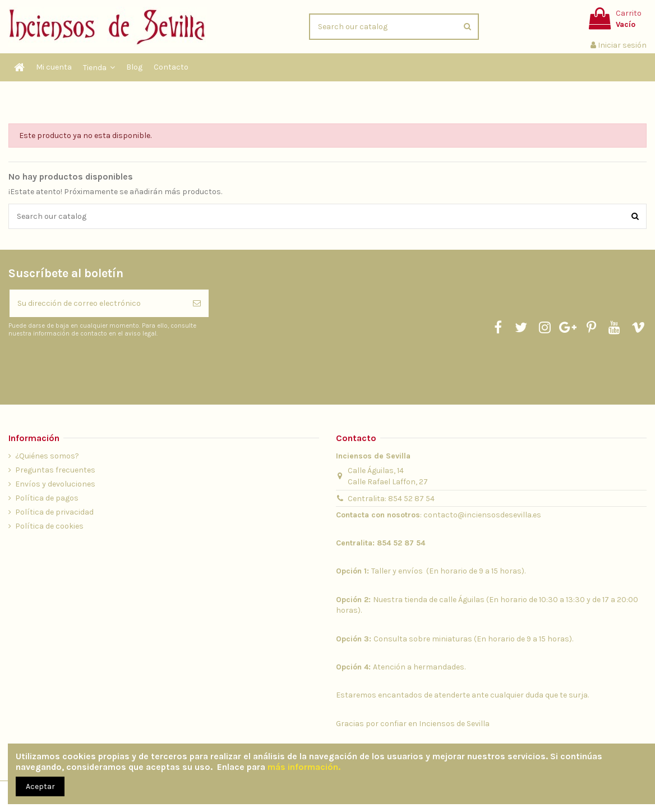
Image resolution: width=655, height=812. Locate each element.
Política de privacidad (54, 512)
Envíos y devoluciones (55, 484)
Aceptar (40, 786)
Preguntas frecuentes (55, 470)
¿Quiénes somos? (47, 456)
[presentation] (102, 366)
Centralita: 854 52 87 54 (391, 499)
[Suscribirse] (197, 303)
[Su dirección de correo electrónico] (97, 303)
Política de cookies (49, 526)
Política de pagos (47, 498)
